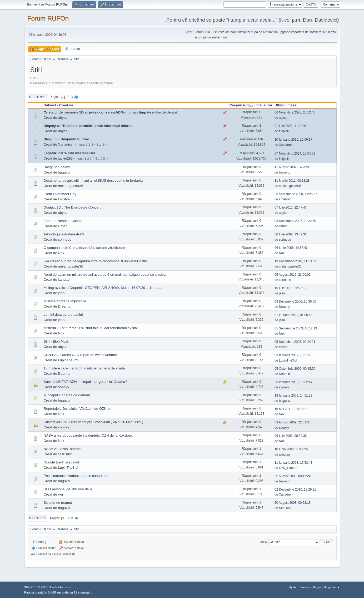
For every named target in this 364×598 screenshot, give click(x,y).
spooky (63, 387)
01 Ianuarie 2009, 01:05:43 (293, 315)
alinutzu (284, 454)
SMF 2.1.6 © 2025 (36, 587)
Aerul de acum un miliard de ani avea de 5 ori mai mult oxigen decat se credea (105, 275)
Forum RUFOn (48, 18)
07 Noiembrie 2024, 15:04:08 (295, 154)
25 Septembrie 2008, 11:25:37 (296, 194)
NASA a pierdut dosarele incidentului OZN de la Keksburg (89, 435)
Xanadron (66, 144)
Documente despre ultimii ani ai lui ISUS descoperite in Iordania (93, 181)
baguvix (64, 172)
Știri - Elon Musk (56, 341)
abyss (63, 118)
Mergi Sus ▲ (332, 587)
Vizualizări (265, 105)
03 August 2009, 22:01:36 (293, 422)
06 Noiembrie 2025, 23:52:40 (295, 112)
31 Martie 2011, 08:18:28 (292, 181)
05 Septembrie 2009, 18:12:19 (296, 328)
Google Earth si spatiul (61, 462)
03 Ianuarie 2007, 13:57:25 (293, 355)
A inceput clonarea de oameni (67, 395)
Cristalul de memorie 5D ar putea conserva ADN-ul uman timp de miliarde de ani (110, 112)
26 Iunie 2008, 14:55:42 (291, 248)
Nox (61, 253)
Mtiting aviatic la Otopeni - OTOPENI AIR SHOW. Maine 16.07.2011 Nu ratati (104, 288)
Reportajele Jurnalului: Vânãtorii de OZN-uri (78, 409)
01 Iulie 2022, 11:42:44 (291, 126)
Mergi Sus (38, 518)
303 (103, 159)
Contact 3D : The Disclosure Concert (72, 207)
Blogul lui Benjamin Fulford (67, 139)
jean (61, 293)
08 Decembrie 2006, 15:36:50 (295, 302)
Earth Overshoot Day (60, 194)
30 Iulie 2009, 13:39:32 (291, 234)
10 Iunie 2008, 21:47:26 (291, 449)
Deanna (64, 374)
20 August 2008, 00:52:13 (293, 503)
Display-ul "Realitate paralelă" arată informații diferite (88, 126)
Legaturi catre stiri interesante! (69, 153)
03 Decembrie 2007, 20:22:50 (295, 221)
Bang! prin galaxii (57, 167)
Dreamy (64, 306)
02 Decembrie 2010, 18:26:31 (295, 490)
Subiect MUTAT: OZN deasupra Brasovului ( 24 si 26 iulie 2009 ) (94, 422)
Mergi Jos (37, 97)
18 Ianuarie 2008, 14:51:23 (293, 396)
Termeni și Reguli (310, 587)
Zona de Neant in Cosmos (64, 221)
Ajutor (293, 587)
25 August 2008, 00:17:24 (293, 476)
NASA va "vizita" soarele (63, 449)
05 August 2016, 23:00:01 (293, 275)
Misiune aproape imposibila (65, 301)
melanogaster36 (71, 186)
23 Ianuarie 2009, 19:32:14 (293, 382)
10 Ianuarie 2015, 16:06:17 (293, 140)
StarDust (65, 454)
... (101, 145)
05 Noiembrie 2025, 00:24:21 (295, 342)
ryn (60, 494)
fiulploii (284, 131)
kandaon (65, 280)
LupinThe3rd (68, 360)
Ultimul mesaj (286, 105)
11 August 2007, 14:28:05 (293, 167)
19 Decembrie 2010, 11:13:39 (295, 261)
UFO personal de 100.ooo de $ (68, 489)
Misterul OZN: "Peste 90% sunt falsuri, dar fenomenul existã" (91, 328)
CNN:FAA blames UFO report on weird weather (80, 355)
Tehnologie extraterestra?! (64, 234)
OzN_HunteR (288, 468)
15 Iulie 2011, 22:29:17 (291, 288)
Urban (63, 226)
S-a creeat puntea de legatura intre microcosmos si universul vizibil (96, 261)
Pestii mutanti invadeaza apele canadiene (76, 476)
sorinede (65, 239)
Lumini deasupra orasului (63, 315)
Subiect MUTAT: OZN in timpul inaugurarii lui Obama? (85, 382)
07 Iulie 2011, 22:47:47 (291, 207)
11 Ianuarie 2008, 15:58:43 (293, 463)
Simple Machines (60, 587)
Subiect (50, 105)
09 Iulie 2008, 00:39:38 (291, 436)
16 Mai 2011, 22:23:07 (290, 409)
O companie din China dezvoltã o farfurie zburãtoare (84, 248)
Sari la (263, 542)
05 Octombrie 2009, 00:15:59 (295, 369)
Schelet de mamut (58, 503)
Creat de (66, 105)
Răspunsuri (241, 105)
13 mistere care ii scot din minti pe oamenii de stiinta (84, 368)
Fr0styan (65, 199)
